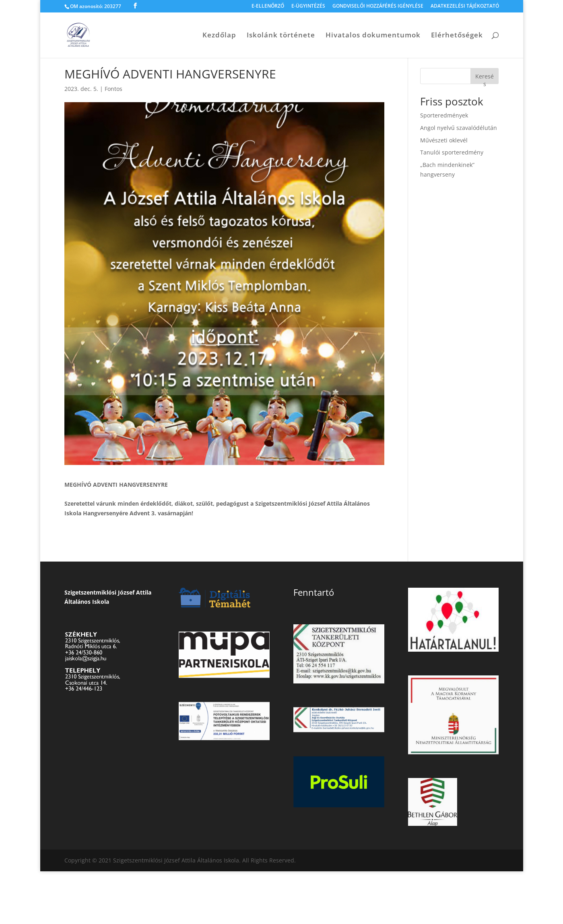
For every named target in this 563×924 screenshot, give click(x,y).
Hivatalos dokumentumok (373, 36)
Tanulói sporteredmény (452, 152)
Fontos (113, 89)
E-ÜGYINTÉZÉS (308, 6)
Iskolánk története (281, 36)
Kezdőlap (219, 36)
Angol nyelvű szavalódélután (459, 128)
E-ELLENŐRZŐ (268, 6)
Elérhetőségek (457, 36)
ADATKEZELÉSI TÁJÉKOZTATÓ (465, 6)
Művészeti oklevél (444, 140)
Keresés (485, 78)
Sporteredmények (444, 115)
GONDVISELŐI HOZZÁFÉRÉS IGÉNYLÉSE (378, 6)
